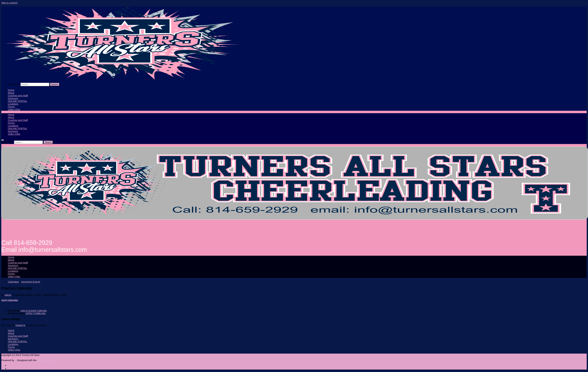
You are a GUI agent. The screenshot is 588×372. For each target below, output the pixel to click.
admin (8, 295)
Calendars (13, 282)
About (11, 93)
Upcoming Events (31, 282)
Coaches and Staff (18, 96)
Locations (13, 104)
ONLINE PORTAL (18, 101)
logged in (20, 325)
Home (11, 90)
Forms (11, 107)
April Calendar (10, 300)
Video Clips (14, 109)
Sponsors (13, 98)
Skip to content (9, 3)
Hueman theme (46, 360)
